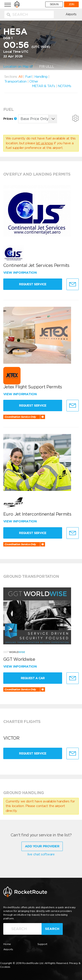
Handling (41, 77)
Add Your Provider (42, 846)
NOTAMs (64, 86)
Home (7, 944)
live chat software (41, 854)
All (20, 77)
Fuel (28, 77)
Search (52, 929)
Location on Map (18, 67)
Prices (10, 119)
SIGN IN (54, 4)
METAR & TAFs (44, 86)
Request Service (33, 284)
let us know (44, 143)
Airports (71, 14)
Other (34, 81)
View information (20, 273)
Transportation (15, 81)
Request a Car (33, 678)
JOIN (71, 4)
